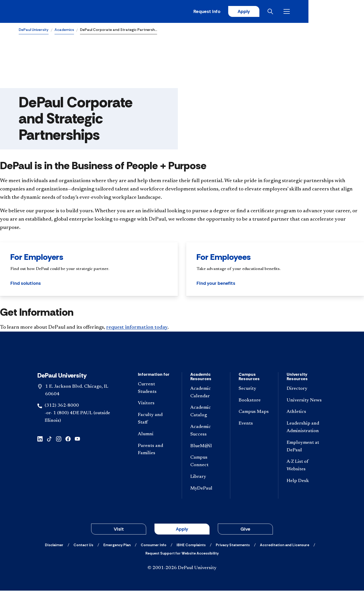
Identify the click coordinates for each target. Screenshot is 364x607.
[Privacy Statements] (233, 561)
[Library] (206, 493)
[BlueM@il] (206, 463)
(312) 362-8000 (62, 422)
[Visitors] (156, 420)
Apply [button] (182, 545)
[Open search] (325, 12)
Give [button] (245, 545)
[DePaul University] (59, 12)
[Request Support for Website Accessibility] (182, 570)
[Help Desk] (305, 497)
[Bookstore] (254, 417)
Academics (64, 30)
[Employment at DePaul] (305, 463)
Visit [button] (119, 545)
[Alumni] (156, 451)
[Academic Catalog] (206, 428)
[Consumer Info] (154, 561)
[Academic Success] (206, 447)
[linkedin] (40, 455)
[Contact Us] (83, 561)
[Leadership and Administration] (305, 444)
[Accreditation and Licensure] (285, 561)
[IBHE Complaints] (191, 561)
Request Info (260, 12)
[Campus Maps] (254, 429)
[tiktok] (49, 455)
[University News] (305, 417)
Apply (297, 12)
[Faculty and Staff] (156, 435)
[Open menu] (341, 12)
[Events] (254, 440)
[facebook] (68, 455)
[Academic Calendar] (206, 409)
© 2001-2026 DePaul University (182, 584)
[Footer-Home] (182, 364)
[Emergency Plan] (117, 561)
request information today (137, 328)
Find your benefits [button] (216, 284)
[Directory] (305, 405)
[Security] (254, 405)
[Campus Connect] (206, 478)
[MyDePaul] (206, 505)
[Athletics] (305, 429)
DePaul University (34, 30)
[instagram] (59, 455)
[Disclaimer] (54, 561)
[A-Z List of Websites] (305, 482)
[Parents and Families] (156, 466)
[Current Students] (156, 405)
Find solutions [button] (26, 284)
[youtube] (77, 455)
